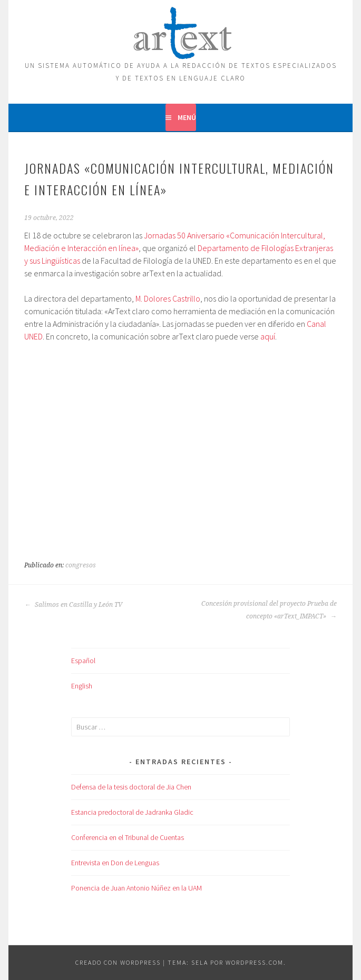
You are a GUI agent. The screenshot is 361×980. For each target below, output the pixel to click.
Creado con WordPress (118, 962)
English (82, 686)
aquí (268, 336)
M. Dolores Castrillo (168, 298)
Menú (187, 117)
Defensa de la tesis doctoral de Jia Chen (131, 787)
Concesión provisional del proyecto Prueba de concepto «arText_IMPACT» (269, 610)
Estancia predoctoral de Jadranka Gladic (132, 812)
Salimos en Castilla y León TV (73, 605)
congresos (81, 565)
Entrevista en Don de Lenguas (115, 863)
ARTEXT (181, 31)
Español (83, 661)
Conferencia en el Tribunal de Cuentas (128, 837)
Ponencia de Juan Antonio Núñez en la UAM (136, 888)
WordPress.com (255, 962)
